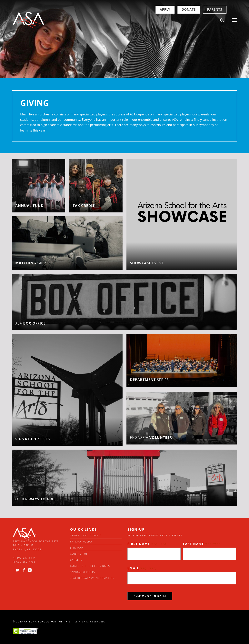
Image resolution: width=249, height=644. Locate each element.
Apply (149, 20)
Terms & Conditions (86, 536)
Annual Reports (83, 572)
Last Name (202, 544)
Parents (199, 20)
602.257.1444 (26, 558)
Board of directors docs (90, 566)
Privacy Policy (81, 542)
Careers (76, 560)
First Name (147, 544)
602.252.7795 (26, 562)
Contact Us (79, 554)
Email (142, 568)
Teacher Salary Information (93, 578)
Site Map (77, 548)
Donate (173, 20)
